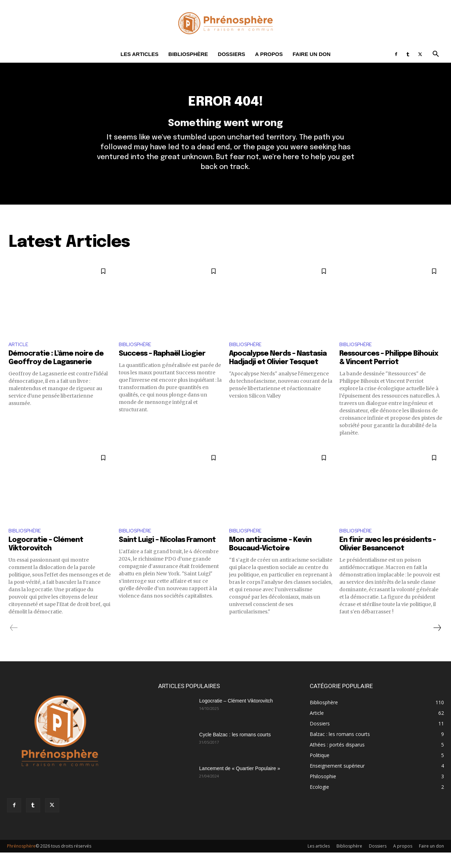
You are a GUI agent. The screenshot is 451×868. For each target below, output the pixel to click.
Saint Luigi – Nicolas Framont (167, 555)
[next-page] (437, 643)
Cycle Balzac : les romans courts (235, 750)
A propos (269, 54)
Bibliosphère (188, 54)
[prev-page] (14, 643)
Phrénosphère (21, 861)
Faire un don (311, 54)
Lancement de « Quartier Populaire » (240, 784)
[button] (435, 55)
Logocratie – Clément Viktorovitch (236, 716)
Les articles (140, 54)
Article (20, 358)
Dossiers (231, 54)
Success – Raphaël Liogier (162, 368)
